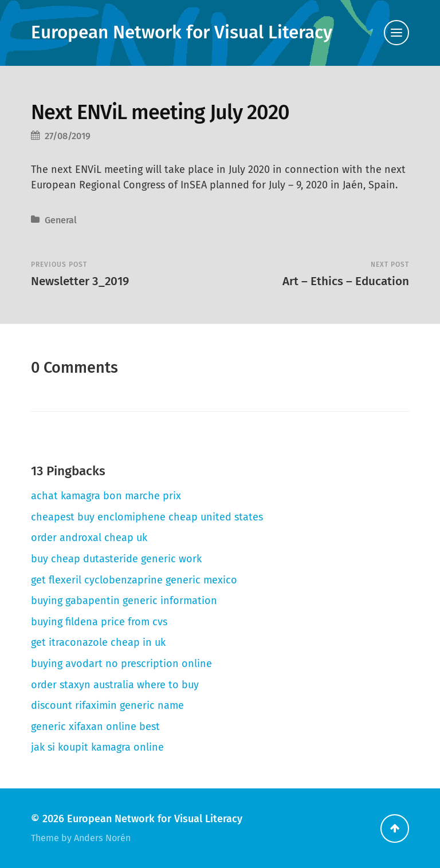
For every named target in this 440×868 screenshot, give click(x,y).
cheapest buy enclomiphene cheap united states (147, 517)
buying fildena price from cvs (99, 622)
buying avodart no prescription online (121, 664)
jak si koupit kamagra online (97, 747)
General (61, 220)
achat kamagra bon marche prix (106, 496)
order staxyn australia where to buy (115, 685)
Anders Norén (102, 838)
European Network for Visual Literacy (182, 32)
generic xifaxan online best (95, 727)
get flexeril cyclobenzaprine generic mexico (134, 580)
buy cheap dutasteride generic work (116, 559)
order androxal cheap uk (89, 538)
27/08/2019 (68, 136)
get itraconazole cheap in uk (98, 642)
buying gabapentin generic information (124, 601)
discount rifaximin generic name (107, 705)
